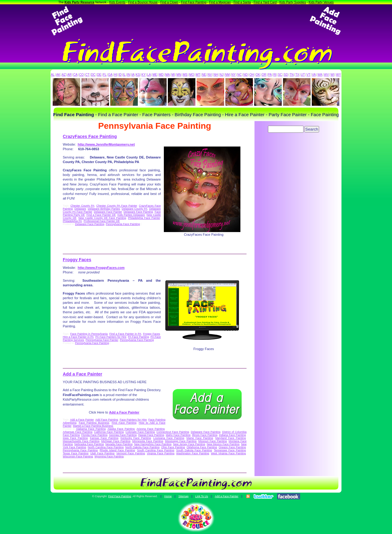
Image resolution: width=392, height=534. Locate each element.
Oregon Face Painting (232, 447)
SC (280, 75)
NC (239, 75)
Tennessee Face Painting (230, 450)
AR (70, 75)
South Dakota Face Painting (194, 450)
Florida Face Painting (94, 435)
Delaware (80, 209)
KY (143, 75)
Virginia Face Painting (160, 453)
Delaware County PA (134, 209)
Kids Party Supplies (293, 2)
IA (133, 75)
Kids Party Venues (321, 2)
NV (210, 75)
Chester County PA (82, 206)
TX (297, 75)
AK (58, 75)
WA (320, 75)
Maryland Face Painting (230, 438)
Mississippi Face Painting (181, 441)
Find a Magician (220, 2)
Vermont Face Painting (131, 453)
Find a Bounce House (143, 2)
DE (99, 75)
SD (286, 75)
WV (326, 75)
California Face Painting (109, 432)
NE (204, 75)
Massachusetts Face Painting (81, 441)
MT (198, 75)
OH (252, 75)
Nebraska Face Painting (89, 444)
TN (292, 75)
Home (168, 496)
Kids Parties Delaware (131, 215)
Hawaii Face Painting (151, 435)
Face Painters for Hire (133, 420)
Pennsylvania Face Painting (123, 224)
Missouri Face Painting (213, 441)
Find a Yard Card (265, 2)
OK (258, 75)
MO (192, 75)
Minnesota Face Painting (148, 441)
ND (246, 75)
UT (303, 75)
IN (128, 75)
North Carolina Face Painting (106, 447)
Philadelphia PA (72, 221)
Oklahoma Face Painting (202, 447)
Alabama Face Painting (91, 429)
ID (120, 75)
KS (138, 75)
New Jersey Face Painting (189, 444)
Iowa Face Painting (75, 438)
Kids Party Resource (80, 2)
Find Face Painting (194, 2)
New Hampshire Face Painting (153, 444)
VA (314, 75)
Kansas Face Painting (104, 438)
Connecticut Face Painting (173, 432)
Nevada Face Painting (119, 444)
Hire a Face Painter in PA (78, 337)
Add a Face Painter (83, 374)
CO (81, 75)
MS (185, 75)
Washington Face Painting (192, 453)
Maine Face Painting (200, 438)
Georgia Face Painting (123, 435)
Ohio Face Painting (173, 447)
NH (216, 75)
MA (168, 75)
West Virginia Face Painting (228, 453)
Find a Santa (242, 2)
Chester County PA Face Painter (117, 206)
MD (161, 75)
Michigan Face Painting (116, 441)
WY (338, 75)
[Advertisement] (196, 21)
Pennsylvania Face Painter (102, 340)
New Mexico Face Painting (223, 444)
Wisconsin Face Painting (78, 456)
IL (124, 75)
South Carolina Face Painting (156, 450)
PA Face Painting (139, 337)
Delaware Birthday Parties (104, 209)
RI (275, 75)
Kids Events (117, 2)
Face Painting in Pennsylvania (89, 334)
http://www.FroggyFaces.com (101, 268)
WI (332, 75)
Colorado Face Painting (140, 432)
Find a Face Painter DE (101, 215)
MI (173, 75)
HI (115, 75)
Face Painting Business (94, 423)
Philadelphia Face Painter (144, 218)
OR (264, 75)
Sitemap (183, 496)
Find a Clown (169, 2)
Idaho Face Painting (178, 435)
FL (105, 75)
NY (233, 75)
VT (309, 75)
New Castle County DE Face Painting (102, 218)
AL (53, 75)
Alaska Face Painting (121, 429)
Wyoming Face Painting (109, 456)
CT (87, 75)
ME (155, 75)
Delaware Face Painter (108, 212)
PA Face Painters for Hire (111, 337)
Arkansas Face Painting (77, 432)
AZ (64, 75)
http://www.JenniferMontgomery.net (106, 144)
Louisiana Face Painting (169, 438)
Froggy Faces (77, 260)
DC (93, 75)
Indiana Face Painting (232, 435)
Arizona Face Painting (151, 429)
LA (149, 75)
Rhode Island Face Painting (117, 450)
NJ (221, 75)
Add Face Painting (107, 420)
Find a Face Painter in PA (125, 334)
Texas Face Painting (75, 453)
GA (110, 75)
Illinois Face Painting (205, 435)
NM (228, 75)
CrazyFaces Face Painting (90, 136)
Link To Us (202, 496)
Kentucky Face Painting (136, 438)
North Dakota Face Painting (142, 447)
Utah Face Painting (102, 453)
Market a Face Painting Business (93, 426)
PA (270, 75)
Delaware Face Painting (138, 212)
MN (179, 75)
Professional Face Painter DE (102, 221)
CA (75, 75)
